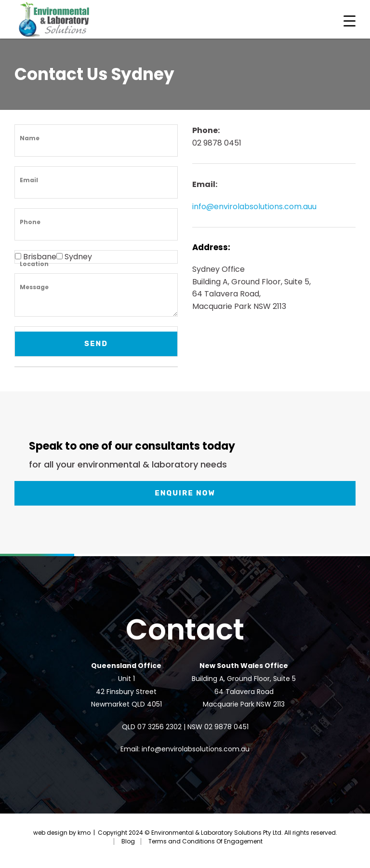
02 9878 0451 (226, 727)
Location (34, 264)
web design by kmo (62, 833)
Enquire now (185, 493)
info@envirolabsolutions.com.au (196, 749)
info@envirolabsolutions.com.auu (254, 207)
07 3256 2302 (159, 727)
